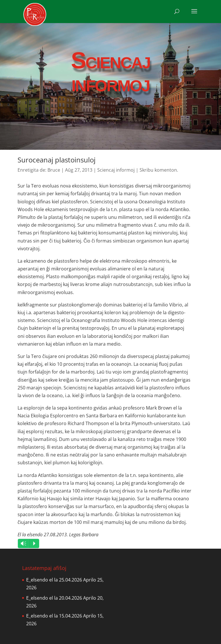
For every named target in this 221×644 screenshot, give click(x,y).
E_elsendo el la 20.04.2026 (54, 598)
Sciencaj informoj (116, 170)
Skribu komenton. (159, 170)
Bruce (54, 170)
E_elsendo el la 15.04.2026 (54, 616)
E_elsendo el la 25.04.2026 (54, 580)
